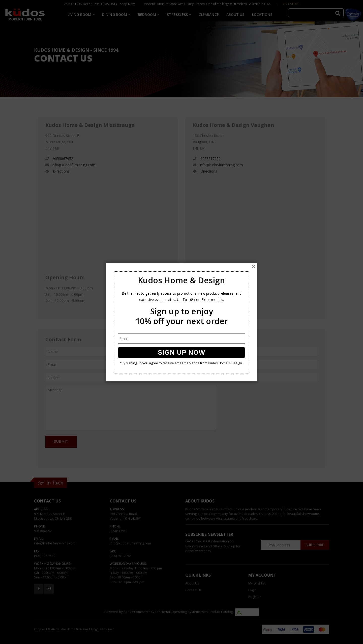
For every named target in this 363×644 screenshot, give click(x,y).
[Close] (253, 266)
